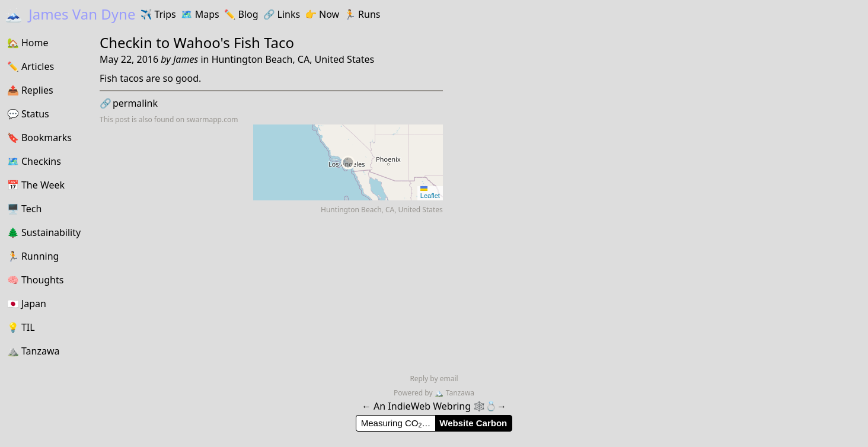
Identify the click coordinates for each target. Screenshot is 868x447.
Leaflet (430, 193)
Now (322, 14)
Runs (362, 14)
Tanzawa (454, 393)
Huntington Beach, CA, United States (293, 59)
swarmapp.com (212, 119)
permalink (129, 103)
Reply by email (434, 379)
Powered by (414, 393)
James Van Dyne (70, 14)
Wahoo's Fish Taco (234, 42)
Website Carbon (473, 423)
